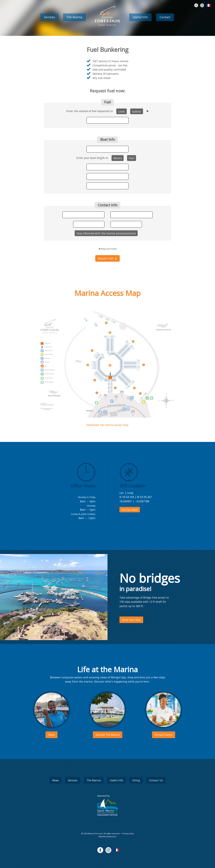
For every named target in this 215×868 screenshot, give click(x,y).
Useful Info (140, 17)
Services (49, 17)
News (56, 780)
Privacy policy (128, 834)
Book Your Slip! (131, 620)
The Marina (74, 17)
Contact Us (156, 780)
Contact (165, 17)
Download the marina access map (107, 425)
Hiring (136, 780)
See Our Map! (130, 510)
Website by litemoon (107, 837)
